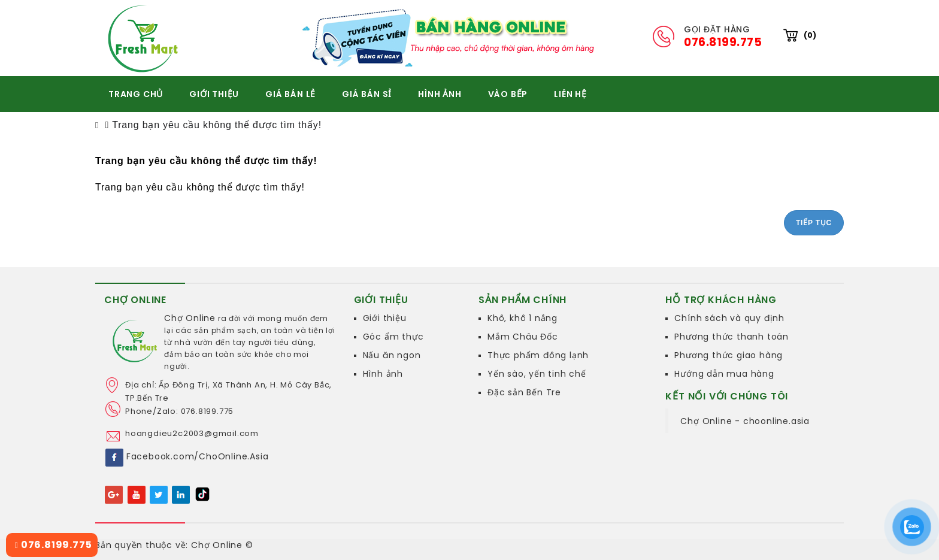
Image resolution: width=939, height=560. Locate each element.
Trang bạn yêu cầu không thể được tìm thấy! (217, 125)
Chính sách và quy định (729, 318)
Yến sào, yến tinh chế (537, 374)
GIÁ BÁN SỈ (367, 94)
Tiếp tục (814, 223)
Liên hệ (570, 94)
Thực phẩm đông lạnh (538, 355)
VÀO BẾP (508, 94)
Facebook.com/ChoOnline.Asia (198, 456)
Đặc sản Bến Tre (524, 392)
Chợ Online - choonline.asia (745, 421)
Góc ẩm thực (393, 337)
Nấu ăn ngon (392, 355)
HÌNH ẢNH (440, 94)
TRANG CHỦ (136, 94)
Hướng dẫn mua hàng (724, 374)
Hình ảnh (383, 374)
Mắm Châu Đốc (523, 337)
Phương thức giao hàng (729, 355)
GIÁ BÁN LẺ (290, 94)
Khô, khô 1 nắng (522, 318)
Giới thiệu (385, 318)
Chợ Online (190, 318)
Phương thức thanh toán (731, 337)
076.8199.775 (53, 545)
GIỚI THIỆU (214, 94)
